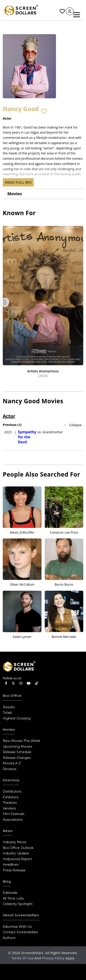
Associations (13, 820)
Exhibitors (11, 797)
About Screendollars (21, 915)
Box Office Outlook (18, 848)
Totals (7, 713)
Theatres (10, 803)
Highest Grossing (17, 718)
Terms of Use (23, 958)
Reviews (10, 769)
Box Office (12, 696)
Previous (5, 302)
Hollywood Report (17, 859)
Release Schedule (17, 752)
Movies (15, 194)
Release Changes (17, 758)
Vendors (9, 808)
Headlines (11, 865)
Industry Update (16, 853)
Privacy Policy (54, 958)
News (8, 831)
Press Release (14, 870)
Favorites (62, 11)
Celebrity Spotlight (18, 904)
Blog (7, 881)
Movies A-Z (12, 763)
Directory (11, 780)
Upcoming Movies (17, 747)
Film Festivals (14, 814)
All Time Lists (13, 898)
